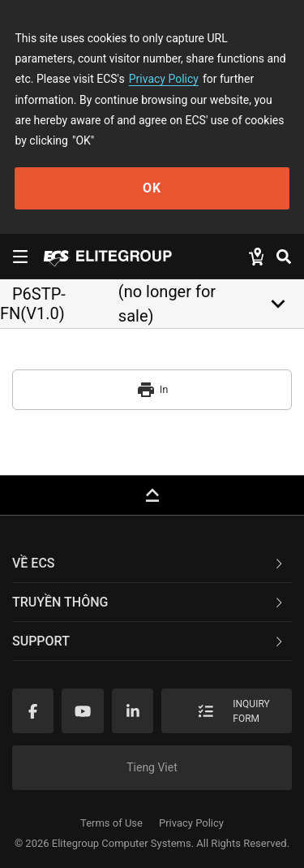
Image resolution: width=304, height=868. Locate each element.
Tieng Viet (152, 767)
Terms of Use (111, 823)
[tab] (152, 564)
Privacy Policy (164, 79)
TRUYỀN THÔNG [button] (149, 602)
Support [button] (149, 641)
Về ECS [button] (149, 563)
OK (152, 188)
